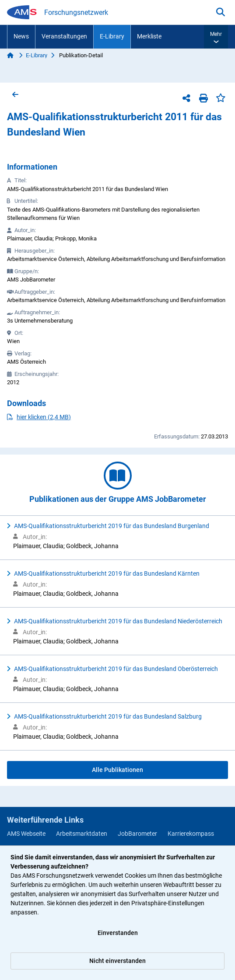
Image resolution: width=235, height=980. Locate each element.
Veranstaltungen (64, 36)
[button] (216, 37)
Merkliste (149, 36)
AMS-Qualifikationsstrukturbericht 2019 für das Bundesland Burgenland (112, 526)
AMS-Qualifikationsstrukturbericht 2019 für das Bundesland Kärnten (107, 573)
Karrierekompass (191, 834)
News (21, 36)
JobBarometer (137, 834)
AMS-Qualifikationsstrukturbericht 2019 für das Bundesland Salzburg (108, 716)
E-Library (112, 36)
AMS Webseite (26, 834)
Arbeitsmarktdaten (82, 834)
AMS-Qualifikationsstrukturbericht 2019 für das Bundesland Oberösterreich (116, 669)
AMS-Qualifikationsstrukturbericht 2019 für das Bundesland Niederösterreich (118, 621)
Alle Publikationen (117, 770)
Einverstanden (118, 933)
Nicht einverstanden (117, 961)
